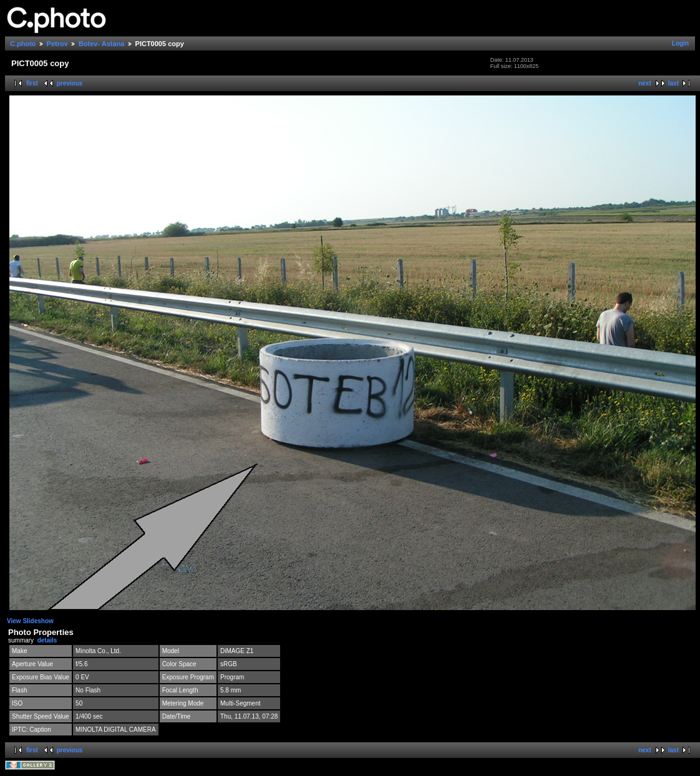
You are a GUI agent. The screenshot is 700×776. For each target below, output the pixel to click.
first (32, 83)
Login (680, 43)
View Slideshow (30, 621)
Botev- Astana (102, 44)
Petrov (57, 44)
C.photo (23, 44)
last (673, 83)
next (645, 83)
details (47, 640)
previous (70, 83)
